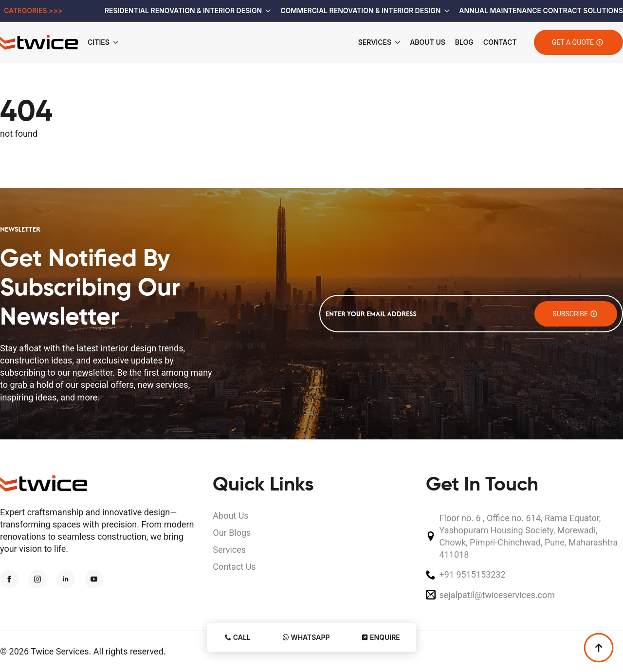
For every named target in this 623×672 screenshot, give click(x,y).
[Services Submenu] (396, 42)
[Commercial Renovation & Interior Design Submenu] (445, 11)
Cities (99, 42)
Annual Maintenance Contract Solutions (541, 10)
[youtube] (94, 579)
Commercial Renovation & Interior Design (360, 10)
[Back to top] (599, 648)
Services (375, 42)
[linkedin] (66, 579)
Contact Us (234, 567)
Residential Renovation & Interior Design (183, 10)
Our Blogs (232, 533)
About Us (428, 42)
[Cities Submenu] (119, 42)
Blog (464, 42)
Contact (500, 42)
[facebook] (9, 579)
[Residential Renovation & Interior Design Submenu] (266, 11)
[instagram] (37, 579)
